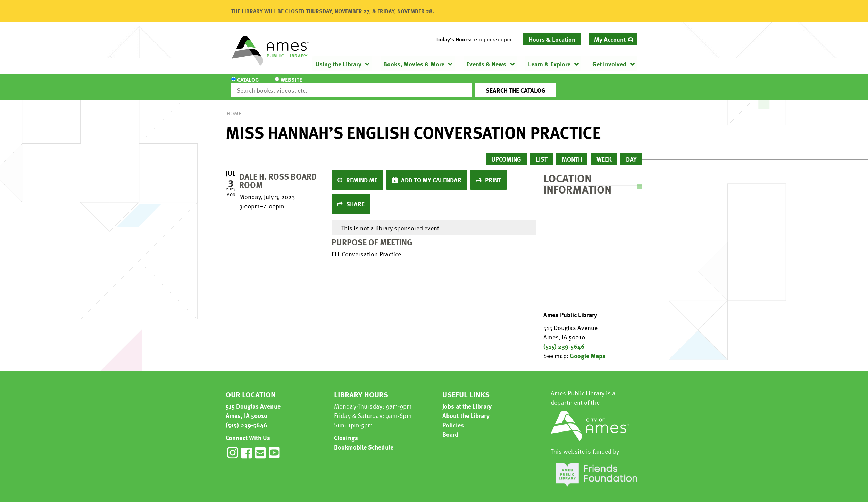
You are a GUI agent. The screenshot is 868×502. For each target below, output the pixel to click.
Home (234, 107)
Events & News (486, 64)
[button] (476, 39)
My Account (610, 39)
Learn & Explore (549, 64)
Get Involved (609, 64)
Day (631, 153)
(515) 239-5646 (564, 340)
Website (290, 84)
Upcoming (506, 153)
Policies (453, 418)
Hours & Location (552, 39)
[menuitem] (613, 39)
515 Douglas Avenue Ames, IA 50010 (253, 404)
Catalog (248, 84)
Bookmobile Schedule (364, 441)
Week (604, 153)
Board (450, 428)
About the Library (466, 409)
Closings (346, 431)
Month (572, 153)
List (542, 153)
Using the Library (338, 64)
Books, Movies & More (414, 64)
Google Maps (588, 349)
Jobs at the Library (467, 400)
